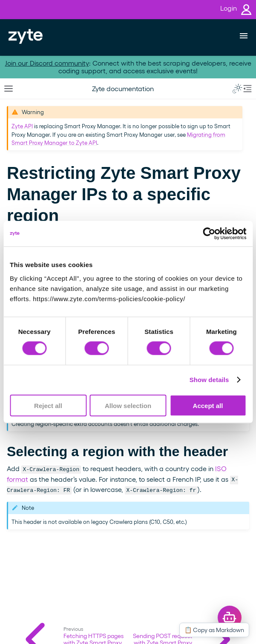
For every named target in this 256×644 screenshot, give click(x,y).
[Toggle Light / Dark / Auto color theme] (237, 89)
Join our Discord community (47, 63)
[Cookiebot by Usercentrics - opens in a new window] (209, 234)
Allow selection (128, 405)
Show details (209, 380)
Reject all (48, 405)
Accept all (208, 405)
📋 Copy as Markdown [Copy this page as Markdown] (214, 630)
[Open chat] (230, 618)
